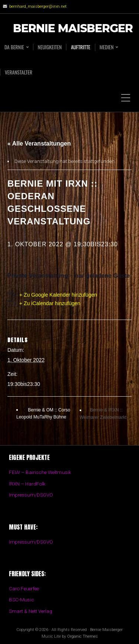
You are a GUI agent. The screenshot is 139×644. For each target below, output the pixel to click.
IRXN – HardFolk (27, 484)
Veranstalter (19, 72)
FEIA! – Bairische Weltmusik (40, 472)
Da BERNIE (14, 47)
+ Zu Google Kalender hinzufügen (58, 295)
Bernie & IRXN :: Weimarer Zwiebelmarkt (103, 414)
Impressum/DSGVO (31, 495)
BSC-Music (21, 600)
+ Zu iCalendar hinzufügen (50, 303)
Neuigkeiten (50, 47)
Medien (107, 47)
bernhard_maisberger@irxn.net (38, 6)
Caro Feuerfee (24, 588)
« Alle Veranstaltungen (39, 144)
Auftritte (80, 47)
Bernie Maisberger (73, 29)
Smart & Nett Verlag (31, 611)
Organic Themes (82, 636)
